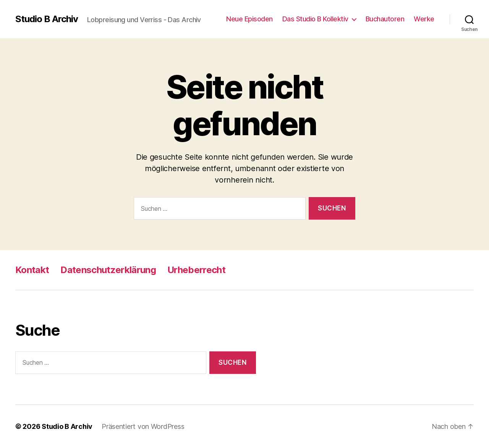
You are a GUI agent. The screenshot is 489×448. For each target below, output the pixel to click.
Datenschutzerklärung (108, 270)
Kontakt (32, 270)
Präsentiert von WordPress (143, 426)
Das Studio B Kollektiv (315, 19)
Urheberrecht (196, 270)
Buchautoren (385, 19)
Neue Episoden (249, 19)
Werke (424, 19)
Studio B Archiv (47, 19)
